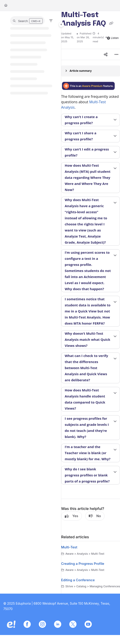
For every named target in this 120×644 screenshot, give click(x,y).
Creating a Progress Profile (83, 564)
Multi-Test (69, 547)
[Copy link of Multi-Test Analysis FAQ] (111, 24)
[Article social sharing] (106, 54)
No (95, 516)
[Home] (6, 6)
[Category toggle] (61, 25)
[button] (27, 21)
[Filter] (51, 21)
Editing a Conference (78, 580)
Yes (72, 516)
